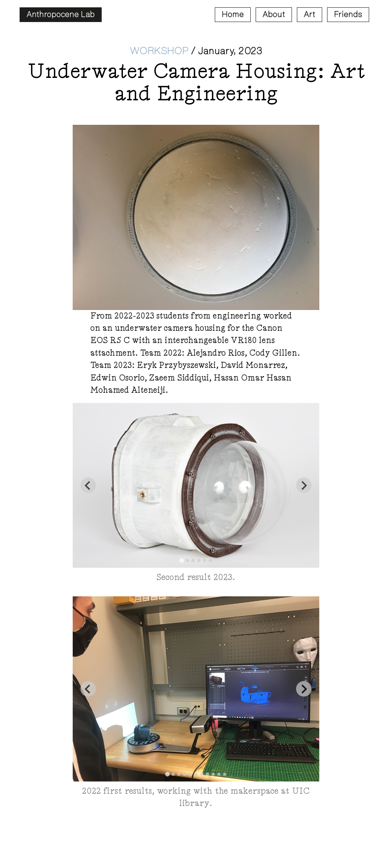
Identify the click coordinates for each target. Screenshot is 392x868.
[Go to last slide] (88, 485)
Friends (348, 14)
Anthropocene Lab (61, 14)
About (274, 14)
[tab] (182, 560)
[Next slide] (304, 485)
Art (310, 14)
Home (233, 14)
